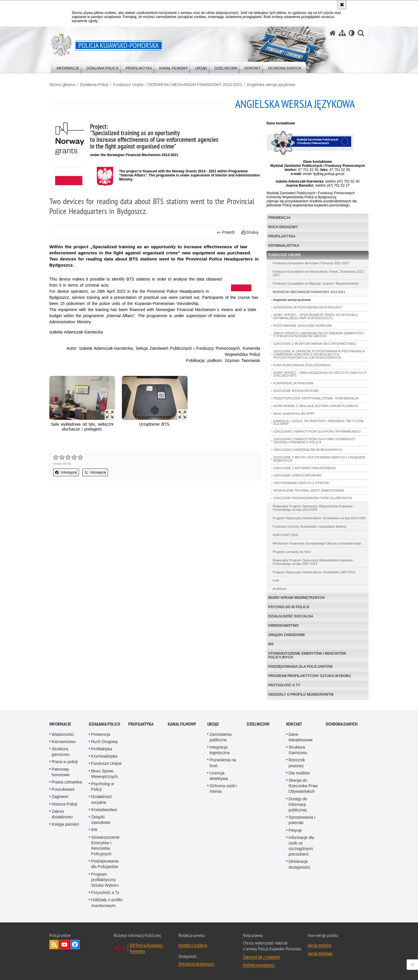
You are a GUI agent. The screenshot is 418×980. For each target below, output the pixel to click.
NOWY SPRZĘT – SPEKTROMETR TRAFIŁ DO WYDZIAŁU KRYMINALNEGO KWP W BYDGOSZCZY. (316, 316)
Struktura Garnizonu (298, 750)
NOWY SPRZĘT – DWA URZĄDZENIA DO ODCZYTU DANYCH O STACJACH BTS (320, 374)
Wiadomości (63, 734)
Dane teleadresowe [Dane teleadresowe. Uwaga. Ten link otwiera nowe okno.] (301, 737)
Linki (276, 580)
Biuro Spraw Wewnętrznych (296, 598)
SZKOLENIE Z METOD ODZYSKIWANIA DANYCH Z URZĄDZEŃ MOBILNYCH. (319, 459)
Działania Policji (94, 85)
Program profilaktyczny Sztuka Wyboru (310, 676)
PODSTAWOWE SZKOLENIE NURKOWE (303, 326)
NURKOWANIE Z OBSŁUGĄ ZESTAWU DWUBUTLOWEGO (316, 406)
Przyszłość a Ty (284, 685)
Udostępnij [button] (66, 472)
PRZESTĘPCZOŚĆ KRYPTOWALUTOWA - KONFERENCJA (316, 398)
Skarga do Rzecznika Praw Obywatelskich (303, 786)
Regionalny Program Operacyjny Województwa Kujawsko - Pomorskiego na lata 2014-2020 (314, 508)
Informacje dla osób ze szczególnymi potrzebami (301, 846)
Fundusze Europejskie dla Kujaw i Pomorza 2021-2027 (311, 263)
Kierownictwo (64, 742)
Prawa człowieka (67, 782)
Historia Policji (64, 804)
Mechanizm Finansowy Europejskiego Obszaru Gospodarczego (317, 543)
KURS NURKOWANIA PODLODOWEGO (302, 365)
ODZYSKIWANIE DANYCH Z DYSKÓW (301, 483)
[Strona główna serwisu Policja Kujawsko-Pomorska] (333, 33)
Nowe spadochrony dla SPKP (294, 413)
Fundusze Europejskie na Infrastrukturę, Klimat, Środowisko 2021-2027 (319, 273)
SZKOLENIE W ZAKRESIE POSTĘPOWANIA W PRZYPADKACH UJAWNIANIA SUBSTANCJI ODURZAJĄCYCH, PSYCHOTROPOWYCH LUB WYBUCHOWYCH (319, 354)
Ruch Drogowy (283, 227)
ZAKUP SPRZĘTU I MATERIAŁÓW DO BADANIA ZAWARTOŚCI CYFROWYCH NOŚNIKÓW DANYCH (319, 335)
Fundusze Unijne (128, 85)
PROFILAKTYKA (141, 724)
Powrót (226, 232)
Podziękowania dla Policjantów (300, 667)
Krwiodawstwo (283, 626)
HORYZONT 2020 (285, 535)
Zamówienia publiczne (220, 737)
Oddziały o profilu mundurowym (301, 695)
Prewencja (279, 218)
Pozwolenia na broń (223, 763)
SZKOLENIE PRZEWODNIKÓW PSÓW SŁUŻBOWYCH (313, 498)
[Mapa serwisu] (342, 33)
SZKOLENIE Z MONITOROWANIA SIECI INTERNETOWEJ (315, 344)
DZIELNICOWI (258, 724)
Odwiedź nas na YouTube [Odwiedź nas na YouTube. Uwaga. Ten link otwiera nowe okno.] (64, 945)
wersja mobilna (319, 945)
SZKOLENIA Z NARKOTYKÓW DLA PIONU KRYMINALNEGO (317, 431)
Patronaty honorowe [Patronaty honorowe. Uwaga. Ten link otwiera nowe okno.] (61, 772)
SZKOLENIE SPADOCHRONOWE (298, 475)
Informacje (60, 724)
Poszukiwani (63, 789)
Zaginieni (60, 797)
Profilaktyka (282, 236)
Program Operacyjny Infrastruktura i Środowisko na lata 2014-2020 (319, 518)
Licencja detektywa (219, 776)
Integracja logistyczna (220, 750)
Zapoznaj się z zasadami (262, 957)
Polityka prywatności (259, 965)
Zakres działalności (62, 814)
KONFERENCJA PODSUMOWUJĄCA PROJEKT (308, 307)
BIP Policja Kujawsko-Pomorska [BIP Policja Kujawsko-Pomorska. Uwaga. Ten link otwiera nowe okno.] (147, 948)
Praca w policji (65, 762)
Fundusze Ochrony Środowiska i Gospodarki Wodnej (310, 526)
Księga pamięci (65, 824)
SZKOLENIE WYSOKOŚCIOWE (296, 391)
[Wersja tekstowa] (352, 33)
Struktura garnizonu (61, 752)
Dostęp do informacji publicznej (298, 804)
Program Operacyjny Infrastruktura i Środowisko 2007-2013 (314, 572)
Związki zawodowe (287, 635)
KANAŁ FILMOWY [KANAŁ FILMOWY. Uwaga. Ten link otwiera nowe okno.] (182, 724)
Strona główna (62, 85)
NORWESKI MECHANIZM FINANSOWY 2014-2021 (195, 85)
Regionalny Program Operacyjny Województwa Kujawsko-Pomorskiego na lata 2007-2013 (313, 562)
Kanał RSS (54, 945)
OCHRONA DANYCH (342, 724)
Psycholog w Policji (289, 607)
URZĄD (213, 724)
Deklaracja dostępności (299, 864)
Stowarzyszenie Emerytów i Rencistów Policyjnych (307, 655)
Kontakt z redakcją (193, 945)
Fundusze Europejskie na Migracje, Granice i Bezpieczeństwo (316, 283)
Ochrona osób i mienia (223, 789)
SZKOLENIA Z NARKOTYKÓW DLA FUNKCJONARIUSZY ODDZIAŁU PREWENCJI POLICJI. (315, 441)
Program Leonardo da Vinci (292, 552)
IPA (271, 644)
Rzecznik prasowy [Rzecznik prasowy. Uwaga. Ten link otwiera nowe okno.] (297, 763)
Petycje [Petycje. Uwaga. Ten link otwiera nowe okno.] (295, 830)
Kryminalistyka (284, 246)
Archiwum (280, 589)
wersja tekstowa (320, 953)
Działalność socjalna (291, 616)
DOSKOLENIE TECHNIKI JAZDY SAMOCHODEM (309, 490)
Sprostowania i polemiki (302, 820)
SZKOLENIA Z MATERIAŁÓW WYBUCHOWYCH (308, 450)
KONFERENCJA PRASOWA (293, 383)
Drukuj (250, 232)
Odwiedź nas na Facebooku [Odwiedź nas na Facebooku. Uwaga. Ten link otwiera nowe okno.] (75, 945)
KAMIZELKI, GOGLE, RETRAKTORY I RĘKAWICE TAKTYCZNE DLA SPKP (319, 423)
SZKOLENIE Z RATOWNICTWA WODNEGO (305, 468)
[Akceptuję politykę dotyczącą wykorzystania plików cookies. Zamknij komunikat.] (342, 5)
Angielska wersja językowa (271, 85)
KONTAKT (294, 724)
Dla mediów (299, 773)
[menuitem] (68, 67)
